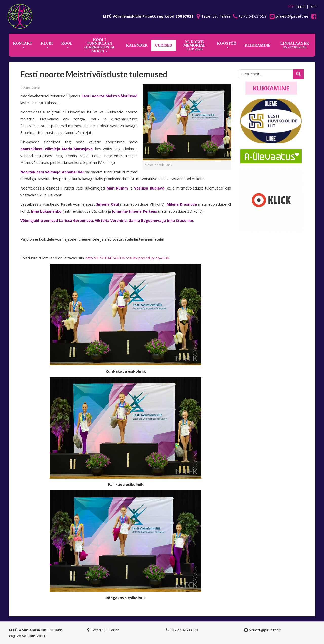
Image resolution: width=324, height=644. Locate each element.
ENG (302, 7)
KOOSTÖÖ (227, 43)
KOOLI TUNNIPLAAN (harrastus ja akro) (99, 45)
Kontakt (23, 43)
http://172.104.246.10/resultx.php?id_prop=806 (127, 258)
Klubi (47, 43)
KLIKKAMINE (258, 45)
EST (290, 7)
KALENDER (137, 45)
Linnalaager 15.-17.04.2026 (295, 45)
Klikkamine (271, 88)
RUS (313, 7)
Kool (67, 43)
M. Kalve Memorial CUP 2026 (194, 45)
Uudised (164, 45)
